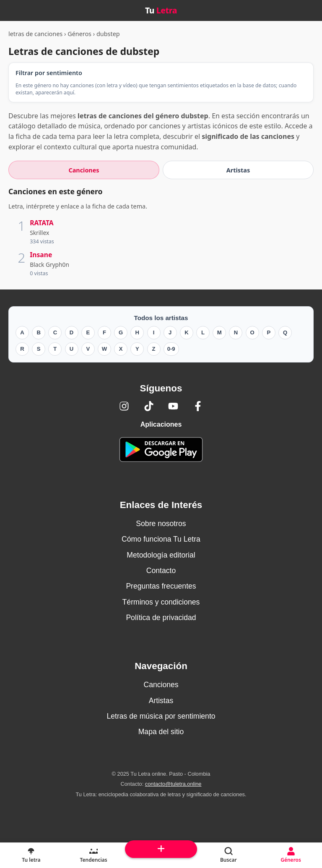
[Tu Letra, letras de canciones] (31, 855)
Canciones (161, 685)
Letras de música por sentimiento (161, 716)
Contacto (161, 571)
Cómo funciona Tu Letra (161, 539)
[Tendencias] (94, 855)
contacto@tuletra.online (173, 784)
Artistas (161, 701)
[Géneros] (291, 855)
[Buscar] (228, 855)
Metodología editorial (161, 555)
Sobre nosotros (161, 524)
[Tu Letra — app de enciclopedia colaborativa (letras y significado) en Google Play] (161, 450)
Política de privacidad (161, 618)
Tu (161, 10)
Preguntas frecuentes (161, 586)
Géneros (79, 34)
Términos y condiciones (161, 602)
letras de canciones (35, 34)
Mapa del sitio (161, 732)
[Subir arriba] (161, 849)
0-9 (171, 349)
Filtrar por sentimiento (49, 73)
